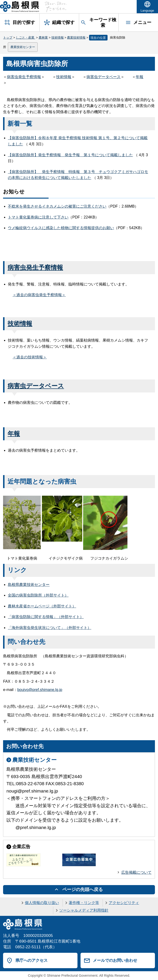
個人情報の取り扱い (42, 903)
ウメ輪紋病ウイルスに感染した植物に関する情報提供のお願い (61, 228)
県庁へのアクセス (32, 960)
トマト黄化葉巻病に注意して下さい (38, 217)
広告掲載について (136, 872)
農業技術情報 (76, 38)
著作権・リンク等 (84, 903)
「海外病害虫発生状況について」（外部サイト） (50, 628)
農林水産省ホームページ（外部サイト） (42, 606)
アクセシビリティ (124, 903)
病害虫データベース (104, 77)
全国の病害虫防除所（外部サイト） (38, 595)
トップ (8, 38)
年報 (140, 77)
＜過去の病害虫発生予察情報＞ (39, 295)
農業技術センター (23, 47)
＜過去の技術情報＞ (30, 357)
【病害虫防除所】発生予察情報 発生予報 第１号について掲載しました (70, 155)
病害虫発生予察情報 (24, 77)
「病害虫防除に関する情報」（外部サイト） (46, 617)
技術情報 (58, 38)
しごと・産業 (26, 38)
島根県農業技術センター (29, 585)
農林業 (43, 38)
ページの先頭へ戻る (83, 889)
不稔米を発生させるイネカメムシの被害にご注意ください (57, 206)
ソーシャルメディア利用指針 (84, 910)
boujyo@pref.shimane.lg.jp (40, 690)
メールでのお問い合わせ (115, 960)
